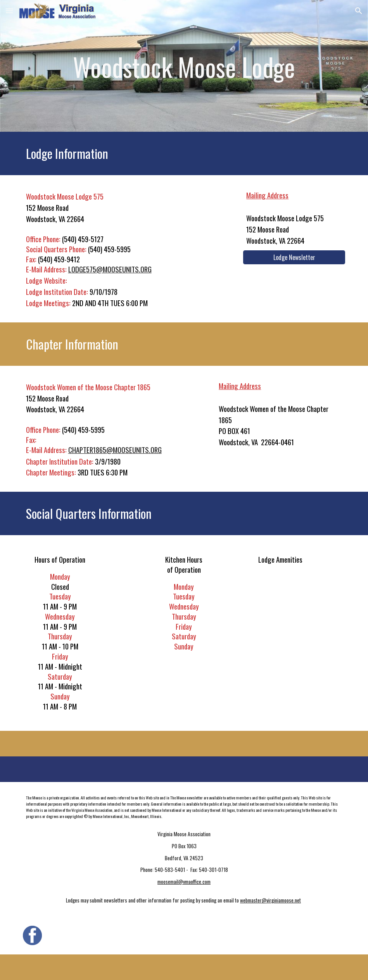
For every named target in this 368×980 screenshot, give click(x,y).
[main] (184, 66)
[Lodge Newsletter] (294, 257)
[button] (9, 11)
